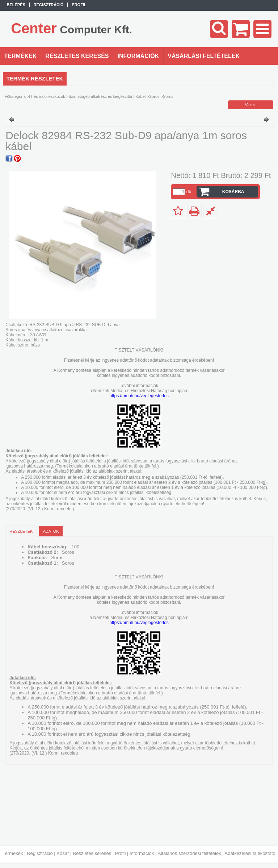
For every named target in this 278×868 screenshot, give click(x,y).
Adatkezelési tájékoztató (250, 853)
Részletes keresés (92, 853)
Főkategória (15, 96)
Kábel (140, 96)
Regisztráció (40, 853)
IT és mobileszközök (47, 96)
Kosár (63, 853)
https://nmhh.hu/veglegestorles (139, 396)
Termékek (13, 853)
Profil (121, 853)
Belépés (16, 5)
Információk (142, 853)
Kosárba (233, 192)
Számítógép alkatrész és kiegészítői (100, 96)
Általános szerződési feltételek (189, 853)
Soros (154, 96)
